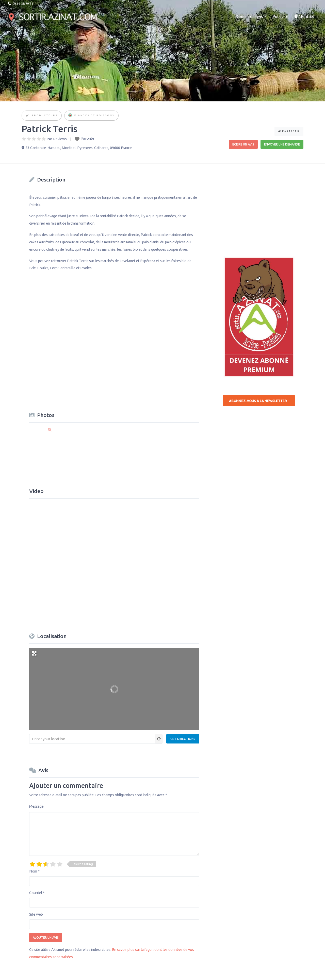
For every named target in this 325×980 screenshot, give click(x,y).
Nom (34, 871)
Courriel (37, 893)
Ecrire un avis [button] (243, 144)
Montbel (304, 16)
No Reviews (57, 139)
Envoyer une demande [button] (282, 144)
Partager (289, 131)
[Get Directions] (183, 739)
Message (36, 806)
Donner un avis (249, 16)
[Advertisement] (261, 206)
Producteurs (45, 115)
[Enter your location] (92, 739)
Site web (36, 914)
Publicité (280, 16)
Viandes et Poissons (94, 115)
